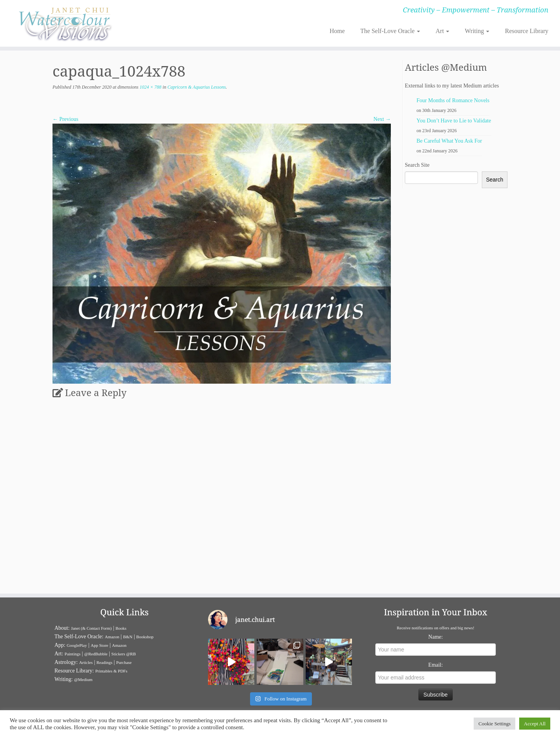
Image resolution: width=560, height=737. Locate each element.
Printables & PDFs (111, 671)
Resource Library (527, 31)
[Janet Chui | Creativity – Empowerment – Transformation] (65, 23)
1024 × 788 (150, 87)
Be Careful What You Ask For (449, 141)
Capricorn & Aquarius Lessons (196, 87)
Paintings (73, 654)
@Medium (83, 679)
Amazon (112, 637)
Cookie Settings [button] (494, 724)
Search (495, 180)
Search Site (417, 165)
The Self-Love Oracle (390, 31)
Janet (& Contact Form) (91, 628)
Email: (435, 665)
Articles (86, 662)
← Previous (66, 119)
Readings (104, 662)
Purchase (124, 662)
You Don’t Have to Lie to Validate (454, 121)
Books (121, 628)
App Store (99, 645)
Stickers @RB (123, 654)
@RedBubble (96, 654)
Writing (477, 31)
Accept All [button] (535, 724)
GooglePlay (77, 645)
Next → (382, 119)
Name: (435, 637)
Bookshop (145, 637)
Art (442, 31)
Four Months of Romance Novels (453, 100)
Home (337, 31)
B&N (128, 637)
